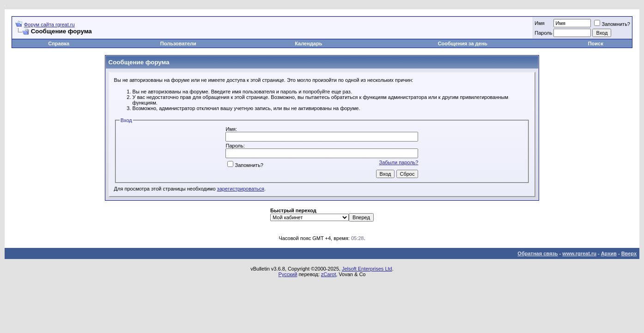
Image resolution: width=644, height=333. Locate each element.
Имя (539, 23)
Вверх (629, 253)
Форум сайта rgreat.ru (49, 25)
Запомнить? (612, 24)
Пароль (543, 33)
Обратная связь (538, 253)
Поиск (596, 43)
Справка (59, 43)
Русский (288, 274)
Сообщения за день (463, 43)
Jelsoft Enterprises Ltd (367, 269)
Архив (609, 253)
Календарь (308, 43)
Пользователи (178, 43)
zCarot (328, 274)
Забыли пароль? (399, 162)
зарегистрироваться (241, 189)
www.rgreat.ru (579, 253)
